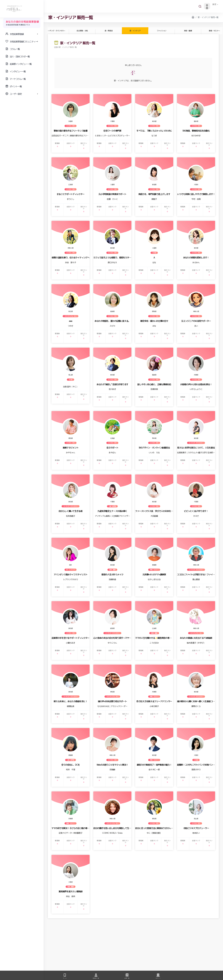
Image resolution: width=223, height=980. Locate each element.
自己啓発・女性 (82, 31)
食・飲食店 (109, 31)
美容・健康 (188, 31)
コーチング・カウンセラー (56, 31)
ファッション (161, 31)
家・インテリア (135, 31)
